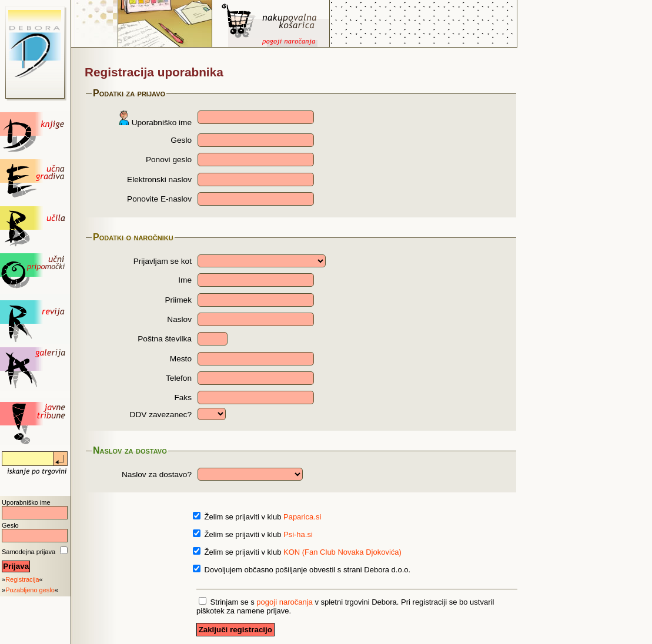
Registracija (22, 579)
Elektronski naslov (159, 180)
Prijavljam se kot (163, 261)
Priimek (178, 300)
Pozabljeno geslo (30, 590)
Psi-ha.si (298, 534)
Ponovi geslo (169, 160)
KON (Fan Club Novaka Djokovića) (342, 552)
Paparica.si (302, 517)
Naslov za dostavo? (157, 474)
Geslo (10, 525)
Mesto (181, 359)
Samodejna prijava (29, 552)
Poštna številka (165, 339)
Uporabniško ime (26, 502)
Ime (185, 280)
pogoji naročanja (284, 602)
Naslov (179, 319)
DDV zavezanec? (161, 415)
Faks (183, 398)
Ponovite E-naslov (159, 199)
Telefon (179, 378)
